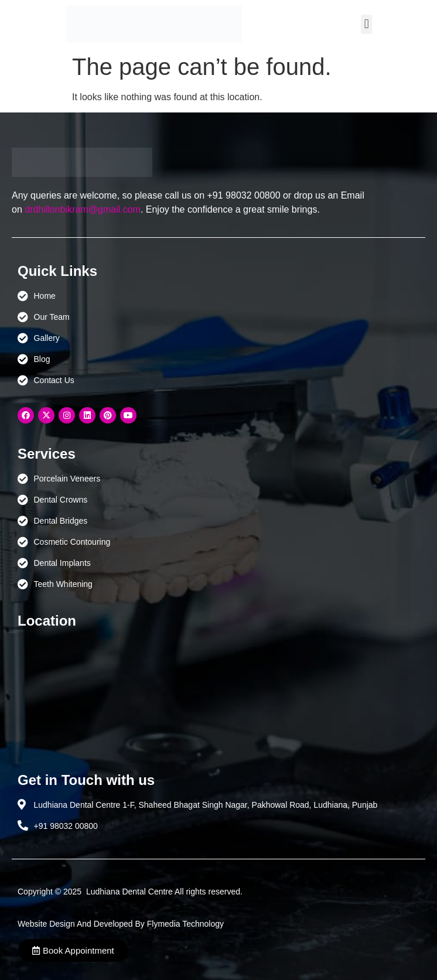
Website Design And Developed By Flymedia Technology (121, 924)
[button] (366, 24)
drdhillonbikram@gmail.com (83, 209)
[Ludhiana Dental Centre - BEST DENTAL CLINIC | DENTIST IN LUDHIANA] (218, 695)
